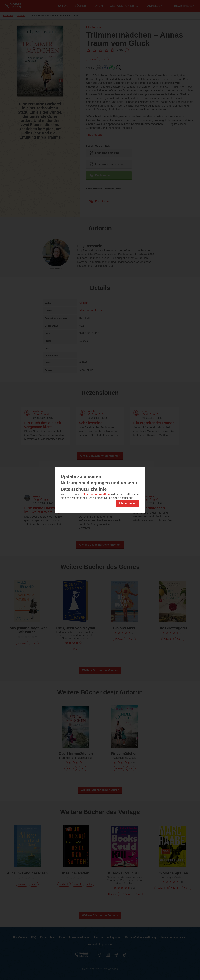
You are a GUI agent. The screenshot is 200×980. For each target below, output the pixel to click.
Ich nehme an (128, 503)
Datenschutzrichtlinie (97, 494)
